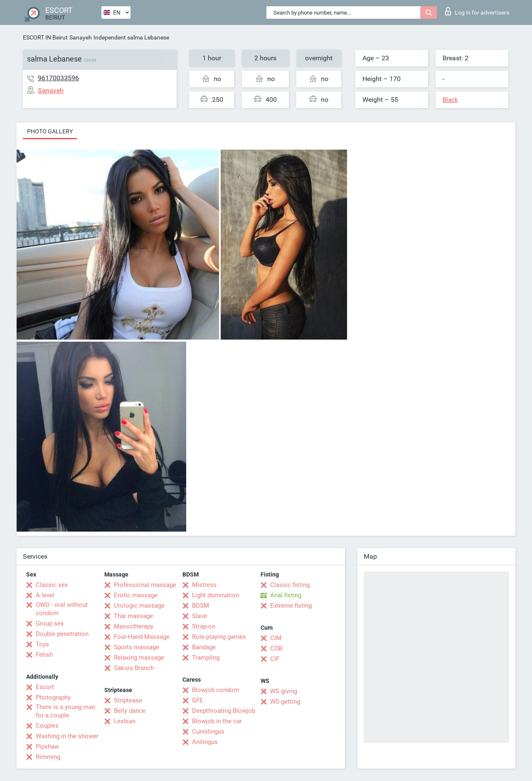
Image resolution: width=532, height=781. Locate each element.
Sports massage (137, 647)
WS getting (285, 702)
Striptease (128, 700)
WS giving (284, 691)
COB (276, 648)
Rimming (48, 757)
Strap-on (204, 626)
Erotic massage (136, 595)
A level (45, 595)
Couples (47, 726)
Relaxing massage (139, 658)
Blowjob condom (216, 690)
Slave (199, 616)
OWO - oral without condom (62, 609)
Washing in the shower (67, 736)
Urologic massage (139, 606)
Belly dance (130, 711)
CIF (275, 659)
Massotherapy (134, 626)
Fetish (44, 655)
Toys (42, 644)
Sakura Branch (134, 668)
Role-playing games (219, 637)
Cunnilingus (208, 732)
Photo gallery (50, 131)
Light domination (216, 595)
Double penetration (62, 634)
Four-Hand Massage (142, 637)
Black (450, 100)
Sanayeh (81, 37)
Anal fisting (286, 595)
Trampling (206, 658)
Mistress (204, 585)
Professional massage (145, 585)
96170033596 (58, 78)
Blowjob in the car (217, 721)
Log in (477, 11)
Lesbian (125, 721)
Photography (53, 697)
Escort (45, 687)
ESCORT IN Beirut (45, 37)
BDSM (201, 606)
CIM (276, 638)
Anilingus (205, 742)
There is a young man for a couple (65, 711)
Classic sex (52, 585)
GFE (198, 700)
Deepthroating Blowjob (224, 711)
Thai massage (133, 616)
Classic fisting (290, 585)
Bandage (204, 647)
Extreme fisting (291, 606)
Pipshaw (47, 747)
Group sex (50, 623)
